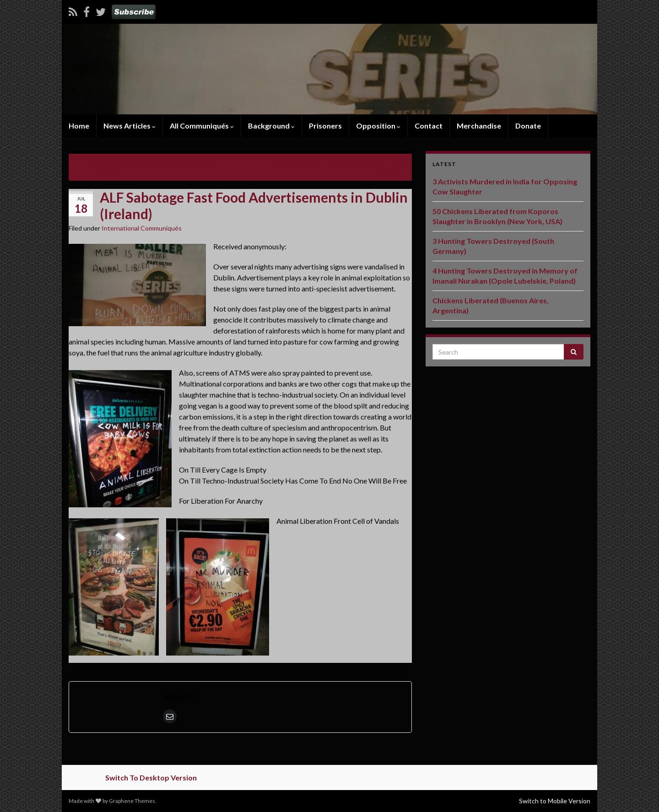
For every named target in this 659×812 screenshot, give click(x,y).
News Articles (130, 126)
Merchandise (479, 126)
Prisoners (325, 126)
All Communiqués (202, 126)
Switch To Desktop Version (151, 777)
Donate (528, 126)
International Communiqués (142, 228)
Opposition (378, 126)
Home (79, 126)
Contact (429, 126)
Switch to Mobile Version (555, 801)
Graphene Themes (132, 801)
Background (271, 126)
